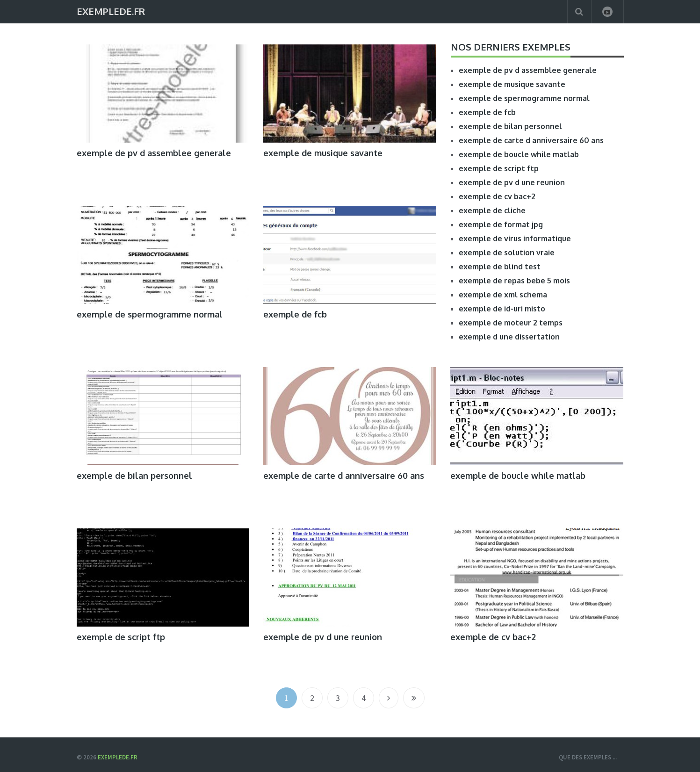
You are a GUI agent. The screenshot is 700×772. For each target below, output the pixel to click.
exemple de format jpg (501, 224)
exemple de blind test (500, 267)
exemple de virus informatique (515, 238)
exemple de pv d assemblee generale (154, 153)
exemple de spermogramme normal (524, 98)
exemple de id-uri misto (502, 309)
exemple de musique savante (323, 153)
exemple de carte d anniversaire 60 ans (531, 140)
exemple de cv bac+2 (497, 196)
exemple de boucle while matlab (519, 154)
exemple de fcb (487, 112)
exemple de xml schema (503, 295)
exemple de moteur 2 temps (511, 323)
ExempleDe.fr (111, 11)
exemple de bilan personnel (510, 126)
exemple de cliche (492, 210)
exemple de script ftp (499, 168)
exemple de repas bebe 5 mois (514, 281)
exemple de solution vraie (507, 253)
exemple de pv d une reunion (512, 182)
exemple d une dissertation (509, 337)
